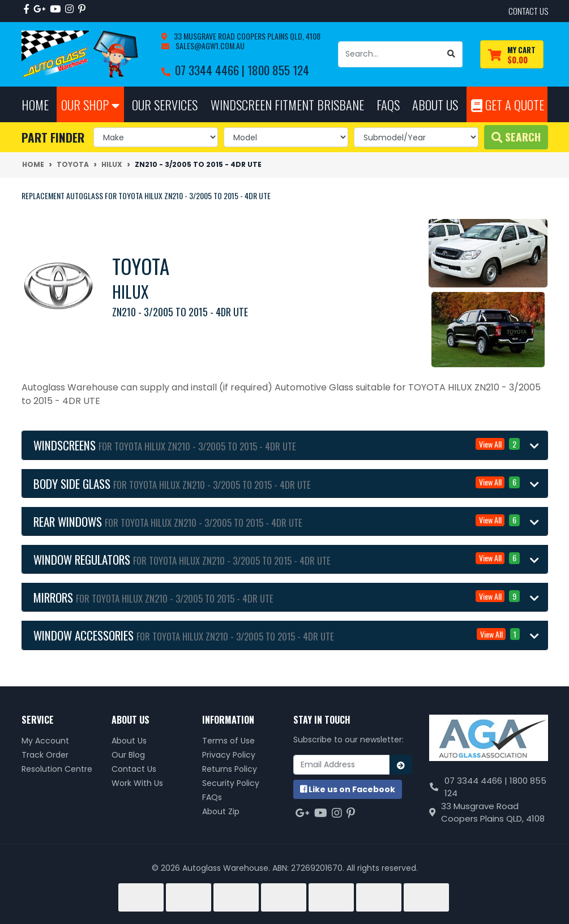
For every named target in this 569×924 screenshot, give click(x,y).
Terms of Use (228, 741)
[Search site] (452, 54)
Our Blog (128, 755)
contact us (528, 11)
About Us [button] (435, 104)
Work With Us (137, 783)
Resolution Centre (57, 769)
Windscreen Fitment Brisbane (287, 104)
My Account (45, 741)
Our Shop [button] (90, 104)
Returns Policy (230, 769)
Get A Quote (508, 104)
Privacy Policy (229, 755)
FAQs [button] (388, 104)
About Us (129, 741)
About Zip (221, 811)
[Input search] (390, 54)
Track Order (45, 755)
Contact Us (134, 769)
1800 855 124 (278, 70)
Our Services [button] (165, 104)
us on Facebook (348, 789)
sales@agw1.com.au (209, 46)
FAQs (212, 797)
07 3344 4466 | (211, 70)
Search (516, 137)
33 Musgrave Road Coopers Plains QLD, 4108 (246, 36)
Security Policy (231, 783)
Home (35, 104)
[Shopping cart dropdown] (512, 55)
